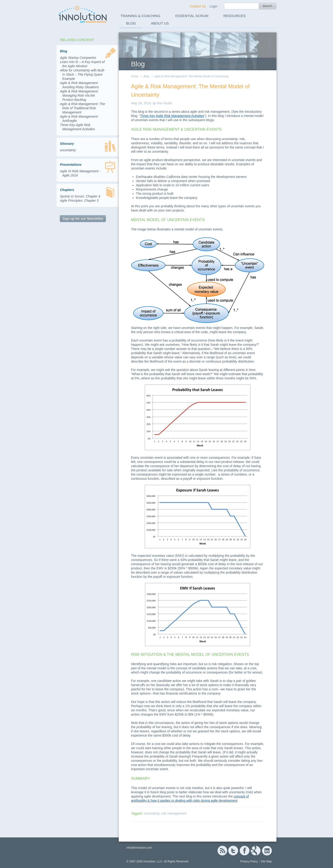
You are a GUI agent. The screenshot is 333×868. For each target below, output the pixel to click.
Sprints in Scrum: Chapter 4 (80, 196)
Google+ (256, 851)
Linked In (267, 851)
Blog (131, 23)
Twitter (233, 851)
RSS (222, 851)
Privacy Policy (249, 861)
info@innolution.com (139, 848)
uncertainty (68, 150)
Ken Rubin (165, 103)
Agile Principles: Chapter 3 (79, 201)
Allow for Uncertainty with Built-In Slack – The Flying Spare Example (82, 74)
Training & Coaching (140, 16)
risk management (174, 813)
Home (135, 76)
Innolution (83, 14)
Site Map (266, 861)
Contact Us (198, 6)
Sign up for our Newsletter (83, 219)
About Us (160, 23)
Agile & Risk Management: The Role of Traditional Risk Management (82, 108)
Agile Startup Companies (78, 58)
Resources (235, 16)
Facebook (245, 851)
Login (213, 6)
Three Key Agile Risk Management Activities (172, 116)
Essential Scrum (192, 16)
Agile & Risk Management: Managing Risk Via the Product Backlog (79, 95)
